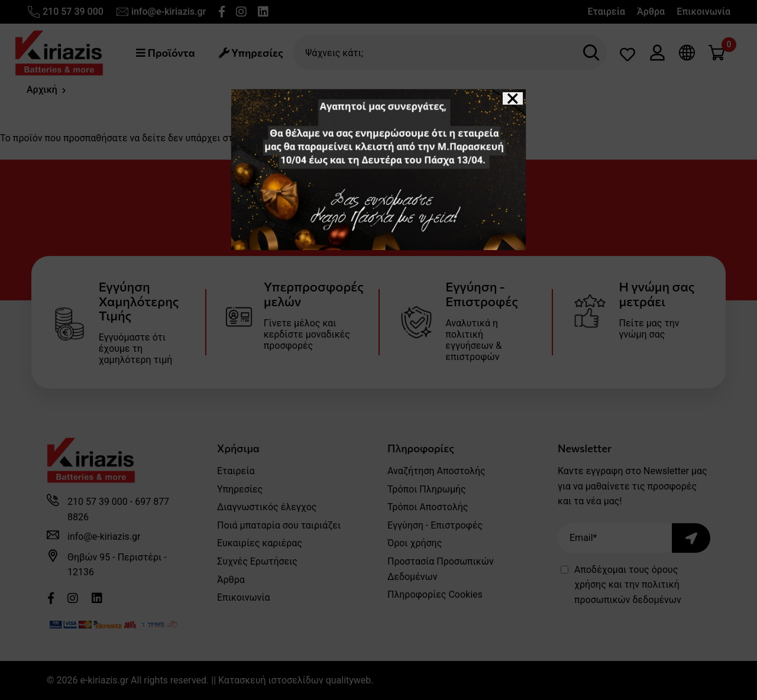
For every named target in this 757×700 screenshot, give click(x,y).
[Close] (513, 98)
